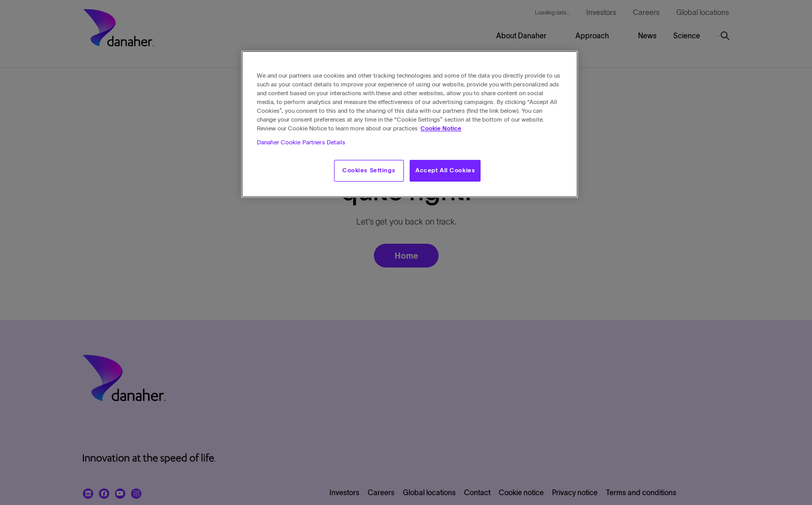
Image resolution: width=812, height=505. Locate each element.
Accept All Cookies (445, 170)
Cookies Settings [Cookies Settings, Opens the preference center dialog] (369, 170)
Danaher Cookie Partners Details (301, 142)
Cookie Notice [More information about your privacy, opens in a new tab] (441, 128)
